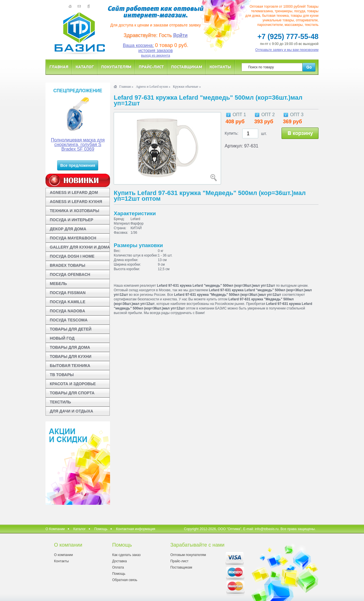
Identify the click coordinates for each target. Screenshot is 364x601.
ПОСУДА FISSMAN (68, 293)
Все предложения (78, 165)
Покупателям (116, 67)
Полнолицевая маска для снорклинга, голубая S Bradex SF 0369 (78, 144)
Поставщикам (187, 67)
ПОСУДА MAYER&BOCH (73, 238)
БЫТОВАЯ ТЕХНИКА (70, 366)
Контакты (220, 67)
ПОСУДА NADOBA (67, 311)
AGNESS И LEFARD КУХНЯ (76, 202)
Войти (180, 35)
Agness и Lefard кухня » (153, 87)
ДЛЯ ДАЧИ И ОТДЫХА (72, 411)
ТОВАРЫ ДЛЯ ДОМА (70, 347)
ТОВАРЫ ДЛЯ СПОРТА (72, 393)
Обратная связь (125, 580)
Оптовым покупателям (188, 555)
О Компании (55, 529)
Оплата (118, 567)
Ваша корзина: (138, 45)
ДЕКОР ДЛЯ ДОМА (68, 229)
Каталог (85, 67)
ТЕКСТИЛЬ (60, 402)
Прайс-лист (151, 67)
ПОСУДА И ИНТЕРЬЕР (72, 220)
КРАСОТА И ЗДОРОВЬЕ (73, 384)
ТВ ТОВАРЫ (62, 375)
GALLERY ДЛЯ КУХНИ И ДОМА (80, 247)
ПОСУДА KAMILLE (68, 302)
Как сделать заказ (126, 555)
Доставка (119, 561)
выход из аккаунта (156, 56)
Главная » (126, 87)
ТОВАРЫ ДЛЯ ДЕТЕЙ (71, 329)
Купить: (231, 133)
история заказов (156, 51)
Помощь (101, 529)
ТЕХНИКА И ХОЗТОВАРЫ (75, 211)
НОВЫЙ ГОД (62, 338)
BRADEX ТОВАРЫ (68, 265)
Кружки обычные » (187, 87)
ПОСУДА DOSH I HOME (72, 256)
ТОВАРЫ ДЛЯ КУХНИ (71, 356)
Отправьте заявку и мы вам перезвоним (287, 50)
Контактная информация (136, 529)
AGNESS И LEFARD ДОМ (74, 192)
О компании (63, 555)
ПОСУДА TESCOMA (69, 320)
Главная (59, 67)
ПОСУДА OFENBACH (70, 274)
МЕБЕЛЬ (58, 284)
